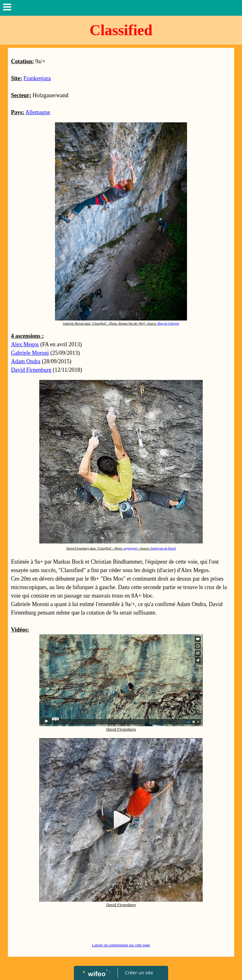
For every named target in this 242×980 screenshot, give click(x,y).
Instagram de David (163, 548)
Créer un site (139, 972)
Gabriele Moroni (30, 353)
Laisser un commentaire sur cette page (121, 945)
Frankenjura (37, 78)
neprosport (131, 548)
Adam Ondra (26, 361)
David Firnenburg (31, 370)
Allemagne (38, 112)
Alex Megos (25, 344)
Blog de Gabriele (169, 323)
